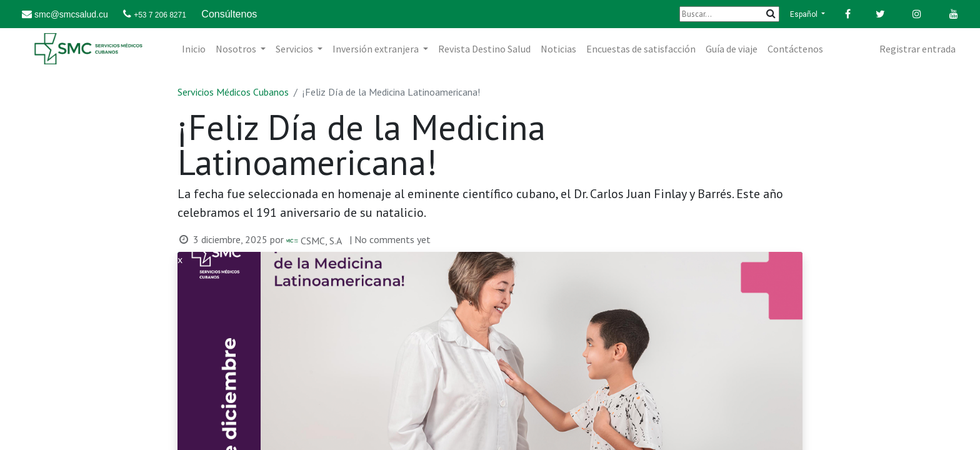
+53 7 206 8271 (160, 15)
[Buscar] (729, 14)
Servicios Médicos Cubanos (233, 92)
